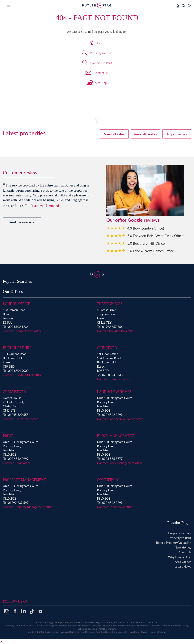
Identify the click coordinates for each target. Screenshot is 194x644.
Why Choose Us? (180, 557)
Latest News (183, 567)
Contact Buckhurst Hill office (22, 375)
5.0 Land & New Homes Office (151, 251)
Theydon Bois (110, 304)
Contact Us (97, 73)
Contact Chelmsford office (21, 419)
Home (97, 43)
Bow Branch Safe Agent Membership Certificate (77, 626)
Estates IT (122, 632)
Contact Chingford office (114, 379)
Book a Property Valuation (174, 543)
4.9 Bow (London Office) (146, 228)
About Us (185, 552)
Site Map (97, 83)
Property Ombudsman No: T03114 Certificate (29, 626)
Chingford (107, 348)
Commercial (109, 480)
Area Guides (183, 562)
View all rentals (145, 134)
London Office (17, 304)
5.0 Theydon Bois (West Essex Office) (156, 236)
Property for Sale (97, 53)
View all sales (114, 134)
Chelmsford (14, 392)
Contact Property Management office (28, 507)
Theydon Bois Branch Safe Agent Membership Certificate (132, 626)
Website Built (67, 632)
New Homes (183, 547)
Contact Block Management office (120, 463)
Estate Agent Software (100, 632)
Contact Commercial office (115, 507)
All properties (177, 134)
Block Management (116, 436)
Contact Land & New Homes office (120, 419)
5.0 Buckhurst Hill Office (146, 243)
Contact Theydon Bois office (116, 331)
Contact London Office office (22, 331)
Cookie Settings (158, 632)
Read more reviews (22, 222)
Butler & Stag (52, 632)
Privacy (145, 632)
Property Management (24, 480)
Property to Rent (97, 63)
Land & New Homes (114, 392)
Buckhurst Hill (18, 348)
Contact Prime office (17, 463)
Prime (8, 436)
